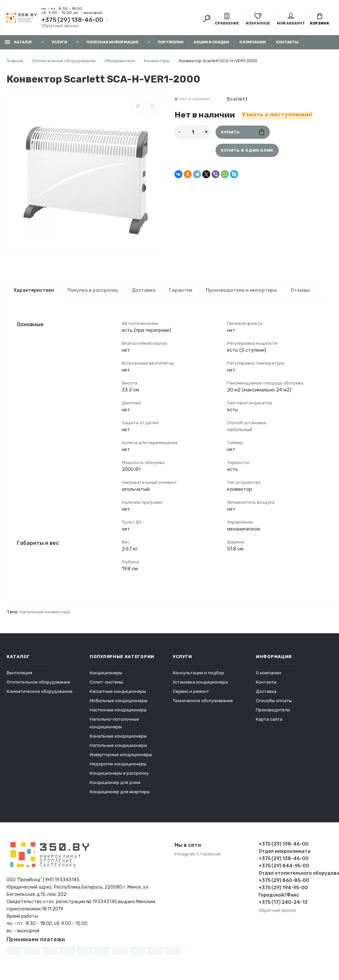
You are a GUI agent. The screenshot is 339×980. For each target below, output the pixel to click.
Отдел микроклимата (285, 851)
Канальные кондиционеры (118, 736)
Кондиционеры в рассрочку (119, 773)
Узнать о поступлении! (277, 115)
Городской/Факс (279, 895)
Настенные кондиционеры (118, 710)
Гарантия (181, 290)
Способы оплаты (274, 701)
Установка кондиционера (200, 682)
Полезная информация (112, 42)
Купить (242, 132)
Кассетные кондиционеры (118, 691)
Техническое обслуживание (203, 701)
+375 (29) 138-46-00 (72, 20)
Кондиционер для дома (115, 782)
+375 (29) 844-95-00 (284, 866)
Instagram (185, 854)
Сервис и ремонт (191, 691)
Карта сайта (269, 719)
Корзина (319, 19)
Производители (273, 710)
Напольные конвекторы (45, 612)
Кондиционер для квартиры (120, 792)
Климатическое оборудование (40, 691)
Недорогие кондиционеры (118, 764)
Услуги (59, 42)
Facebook (211, 854)
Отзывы (300, 290)
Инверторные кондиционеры (121, 755)
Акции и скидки (211, 42)
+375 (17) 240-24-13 (283, 902)
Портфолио (170, 42)
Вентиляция (19, 673)
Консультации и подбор (198, 673)
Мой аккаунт (291, 19)
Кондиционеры (106, 673)
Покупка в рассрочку (93, 290)
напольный (240, 430)
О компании (253, 42)
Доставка (144, 290)
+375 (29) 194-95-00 (283, 888)
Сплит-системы (106, 682)
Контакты (287, 42)
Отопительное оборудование (38, 682)
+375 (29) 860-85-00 (284, 880)
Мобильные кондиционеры (119, 701)
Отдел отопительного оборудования (296, 873)
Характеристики (34, 290)
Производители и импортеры (242, 290)
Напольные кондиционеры (118, 745)
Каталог (19, 42)
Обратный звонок (60, 26)
